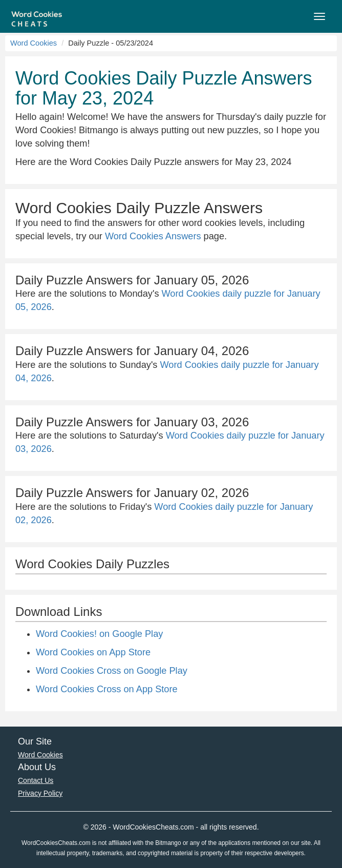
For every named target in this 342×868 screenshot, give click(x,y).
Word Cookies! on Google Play (99, 634)
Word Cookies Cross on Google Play (112, 671)
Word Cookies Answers (153, 236)
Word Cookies (34, 43)
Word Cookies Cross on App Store (107, 689)
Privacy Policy (40, 793)
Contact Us (36, 780)
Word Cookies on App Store (93, 652)
